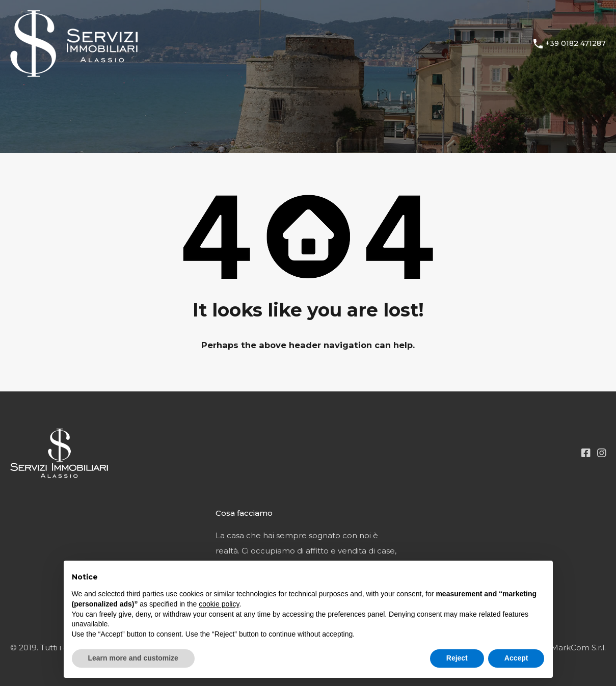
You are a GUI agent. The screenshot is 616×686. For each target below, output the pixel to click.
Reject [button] (457, 658)
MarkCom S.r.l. (578, 648)
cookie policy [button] (219, 604)
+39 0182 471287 (575, 44)
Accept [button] (516, 658)
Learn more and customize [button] (133, 658)
